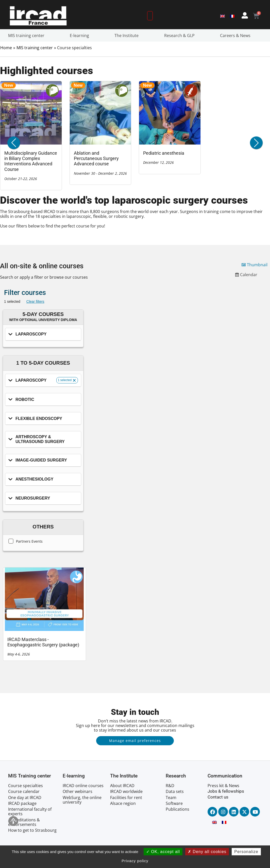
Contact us (218, 797)
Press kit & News (223, 786)
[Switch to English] (223, 16)
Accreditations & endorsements (24, 822)
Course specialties (26, 786)
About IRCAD (122, 786)
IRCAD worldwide (126, 791)
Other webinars (78, 791)
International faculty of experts (30, 811)
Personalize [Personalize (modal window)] (246, 852)
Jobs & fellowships (226, 791)
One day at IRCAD (25, 798)
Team (171, 798)
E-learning (81, 36)
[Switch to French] (232, 16)
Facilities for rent (126, 798)
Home (6, 48)
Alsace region (123, 803)
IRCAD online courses (83, 786)
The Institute (128, 36)
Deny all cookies (207, 852)
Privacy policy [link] (135, 861)
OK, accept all (163, 852)
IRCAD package (22, 803)
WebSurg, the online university (82, 800)
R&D (170, 786)
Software (174, 803)
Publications (178, 809)
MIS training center (28, 36)
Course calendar (24, 791)
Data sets (175, 791)
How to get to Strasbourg (32, 830)
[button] (256, 143)
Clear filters (35, 302)
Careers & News (237, 36)
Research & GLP (181, 36)
